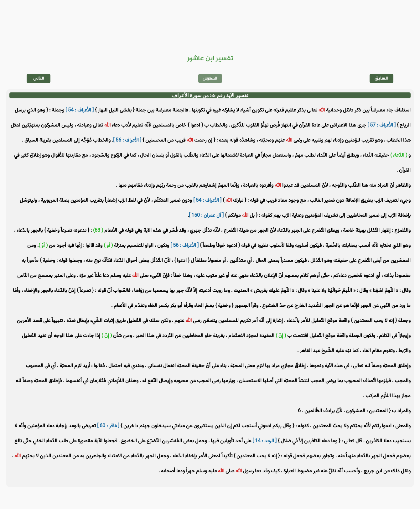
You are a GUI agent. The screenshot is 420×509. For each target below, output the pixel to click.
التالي (39, 78)
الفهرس (210, 78)
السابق (381, 78)
